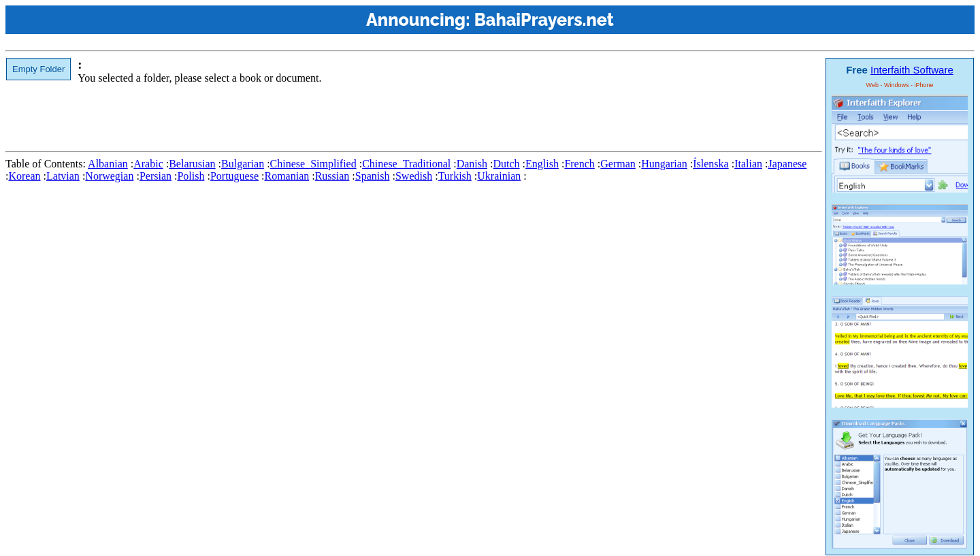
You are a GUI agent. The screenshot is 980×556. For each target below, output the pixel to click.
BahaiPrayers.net (544, 20)
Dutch (506, 164)
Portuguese (234, 176)
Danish (472, 164)
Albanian (108, 164)
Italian (748, 164)
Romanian (287, 176)
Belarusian (192, 164)
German (618, 164)
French (579, 164)
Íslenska (710, 164)
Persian (156, 176)
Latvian (63, 176)
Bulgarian (243, 164)
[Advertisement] (253, 115)
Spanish (373, 176)
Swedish (414, 176)
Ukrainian (499, 176)
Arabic (148, 164)
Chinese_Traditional (406, 164)
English (542, 164)
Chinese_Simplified (313, 164)
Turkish (455, 176)
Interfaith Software (912, 70)
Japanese (787, 164)
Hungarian (664, 164)
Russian (332, 176)
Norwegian (109, 176)
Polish (191, 176)
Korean (24, 176)
